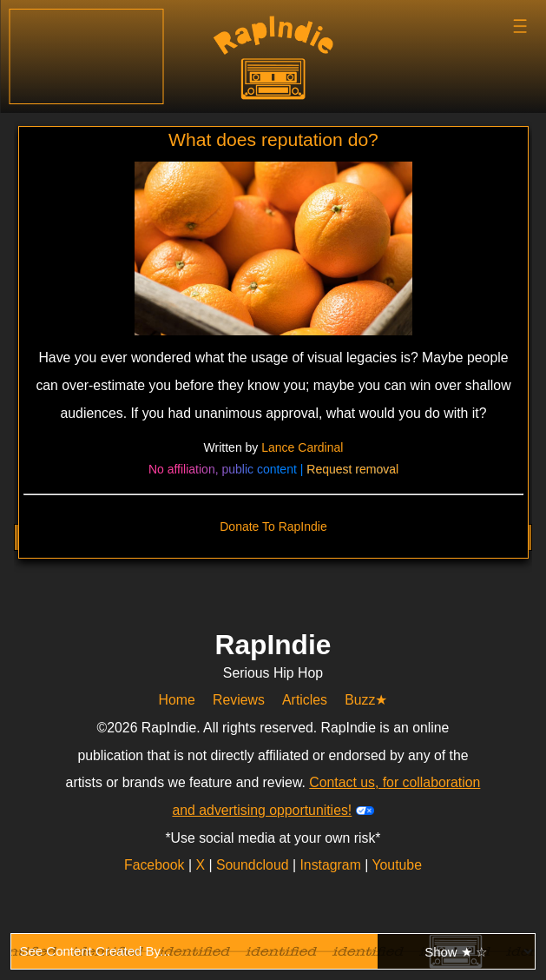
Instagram (332, 865)
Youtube (397, 865)
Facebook (156, 865)
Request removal (352, 469)
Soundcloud (254, 865)
